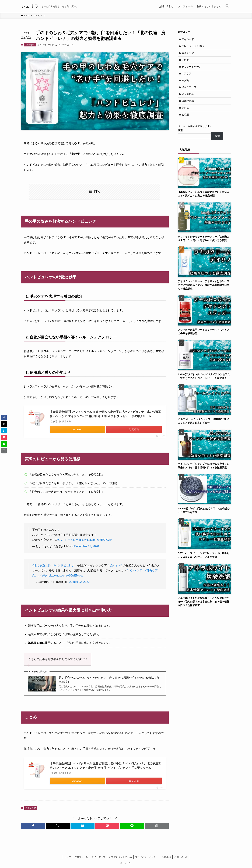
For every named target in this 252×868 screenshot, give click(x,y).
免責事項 (166, 857)
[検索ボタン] (227, 6)
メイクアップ (190, 91)
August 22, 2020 (79, 582)
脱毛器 (186, 120)
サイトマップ (99, 857)
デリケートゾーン (192, 69)
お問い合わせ (181, 857)
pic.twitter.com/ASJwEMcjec (66, 576)
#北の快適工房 (41, 565)
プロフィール (81, 857)
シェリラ (30, 6)
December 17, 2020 (87, 546)
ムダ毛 (186, 83)
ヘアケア (187, 76)
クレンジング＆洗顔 (193, 47)
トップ (67, 857)
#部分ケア (151, 570)
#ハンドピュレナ (68, 540)
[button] (33, 826)
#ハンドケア (134, 570)
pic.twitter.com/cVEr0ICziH (96, 540)
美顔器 (186, 112)
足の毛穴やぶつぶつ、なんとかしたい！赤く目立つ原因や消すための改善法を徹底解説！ (109, 680)
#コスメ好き (40, 576)
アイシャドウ (190, 39)
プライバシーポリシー (147, 857)
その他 (186, 61)
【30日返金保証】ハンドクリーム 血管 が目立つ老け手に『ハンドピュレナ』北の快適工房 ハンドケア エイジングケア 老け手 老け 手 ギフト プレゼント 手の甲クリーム (105, 414)
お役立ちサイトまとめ (120, 857)
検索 (180, 136)
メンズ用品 (188, 98)
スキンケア (30, 45)
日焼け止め (188, 105)
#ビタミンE (115, 565)
